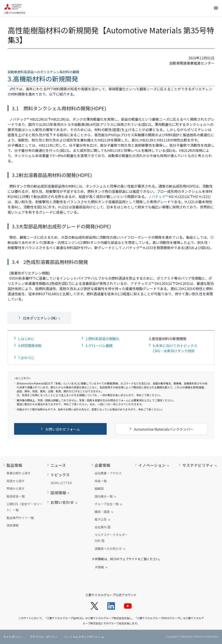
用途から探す (16, 481)
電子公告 (102, 520)
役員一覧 (101, 481)
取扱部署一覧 (16, 496)
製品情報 (14, 465)
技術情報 (13, 525)
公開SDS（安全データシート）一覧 (24, 507)
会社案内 (102, 527)
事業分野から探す (19, 473)
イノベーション (152, 465)
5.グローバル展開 (99, 346)
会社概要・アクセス (108, 473)
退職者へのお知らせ (110, 549)
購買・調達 (104, 512)
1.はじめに (26, 339)
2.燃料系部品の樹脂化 (102, 339)
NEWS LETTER (61, 483)
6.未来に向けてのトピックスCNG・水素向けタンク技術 (175, 348)
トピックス (60, 475)
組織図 (99, 488)
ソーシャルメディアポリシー (82, 637)
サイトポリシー (13, 637)
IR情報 (101, 568)
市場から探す (16, 488)
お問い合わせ (62, 502)
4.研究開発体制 (30, 346)
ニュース (58, 465)
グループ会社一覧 (108, 504)
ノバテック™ (158, 196)
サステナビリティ (198, 465)
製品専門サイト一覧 (20, 518)
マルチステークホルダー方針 (111, 538)
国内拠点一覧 (105, 497)
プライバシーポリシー (44, 637)
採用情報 (58, 493)
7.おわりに (26, 358)
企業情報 (102, 465)
